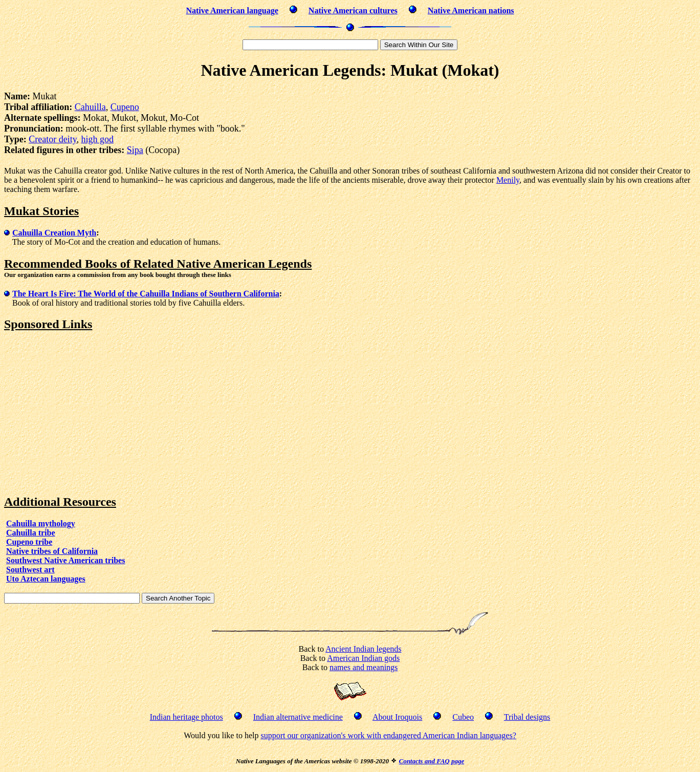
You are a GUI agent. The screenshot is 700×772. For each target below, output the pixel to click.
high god (97, 139)
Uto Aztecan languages (46, 579)
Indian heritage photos (187, 717)
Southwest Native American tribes (65, 560)
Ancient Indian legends (363, 649)
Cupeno (125, 107)
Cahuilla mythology (41, 523)
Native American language (232, 10)
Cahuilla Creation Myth (54, 233)
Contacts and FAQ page (431, 761)
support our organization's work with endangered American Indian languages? (388, 735)
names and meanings (364, 667)
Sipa (135, 150)
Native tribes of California (52, 551)
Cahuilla (90, 107)
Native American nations (471, 10)
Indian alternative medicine (298, 717)
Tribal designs (527, 717)
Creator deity (52, 139)
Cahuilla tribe (31, 533)
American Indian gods (363, 658)
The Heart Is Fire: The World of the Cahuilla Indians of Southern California (146, 294)
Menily (508, 180)
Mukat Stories (41, 211)
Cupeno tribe (29, 542)
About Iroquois (397, 717)
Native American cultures (353, 10)
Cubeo (463, 717)
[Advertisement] (90, 413)
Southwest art (30, 570)
